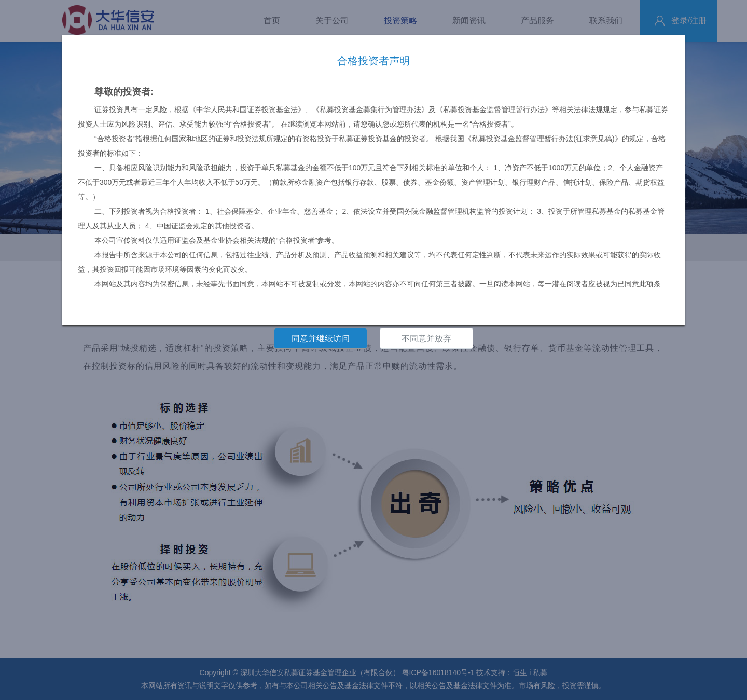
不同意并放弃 (426, 339)
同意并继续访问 (321, 339)
